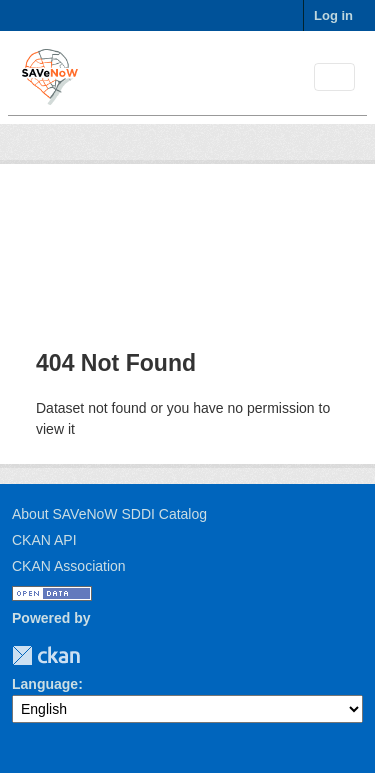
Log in (333, 15)
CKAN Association (69, 566)
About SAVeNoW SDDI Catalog (109, 514)
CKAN (46, 655)
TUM (94, 655)
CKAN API (44, 540)
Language (45, 684)
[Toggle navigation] (334, 77)
